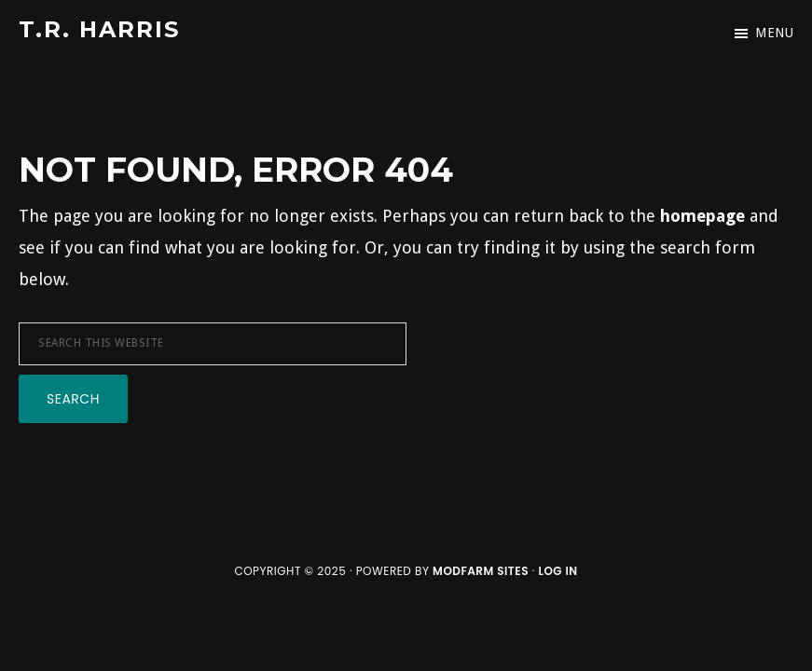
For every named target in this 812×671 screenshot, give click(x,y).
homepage (702, 216)
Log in (557, 571)
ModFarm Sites (481, 571)
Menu (774, 33)
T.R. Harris (99, 29)
